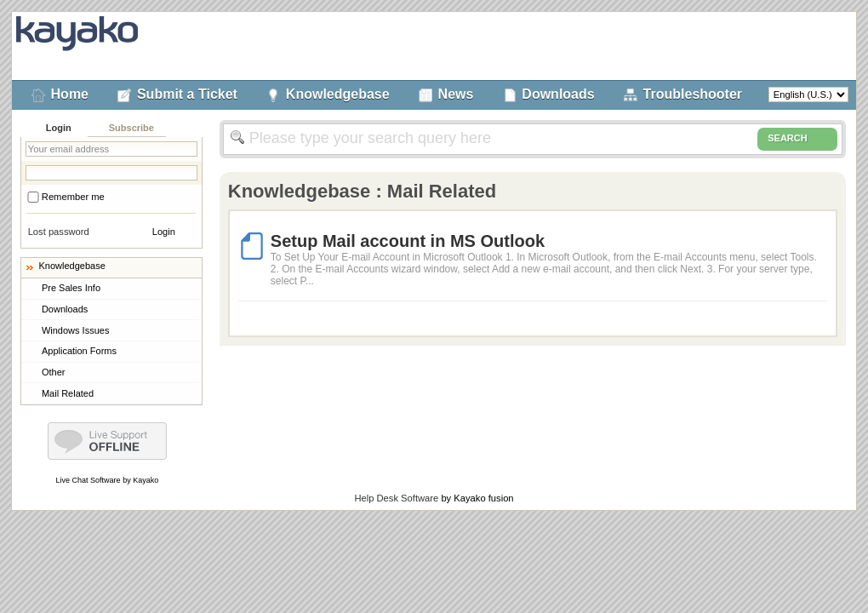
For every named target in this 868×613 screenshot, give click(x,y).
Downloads (558, 94)
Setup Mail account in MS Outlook (408, 241)
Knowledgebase (338, 94)
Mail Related (68, 393)
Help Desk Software (396, 498)
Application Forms (79, 351)
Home (70, 94)
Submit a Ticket (187, 94)
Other (54, 372)
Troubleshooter (693, 94)
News (456, 94)
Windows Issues (75, 330)
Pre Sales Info (71, 288)
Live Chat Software (89, 480)
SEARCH (797, 139)
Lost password (59, 232)
